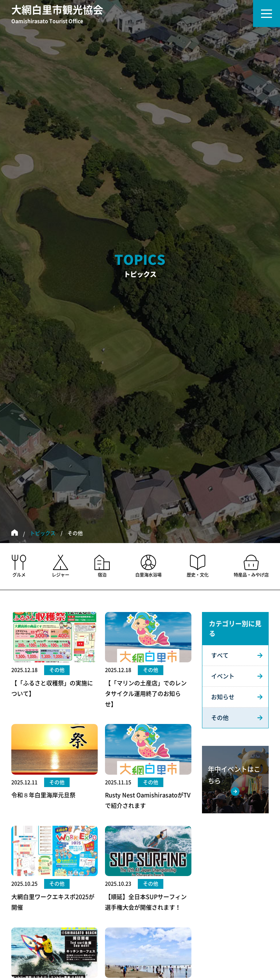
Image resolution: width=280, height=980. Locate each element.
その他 (220, 718)
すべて (220, 655)
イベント (223, 676)
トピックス (43, 533)
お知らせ (223, 697)
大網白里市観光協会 (57, 15)
